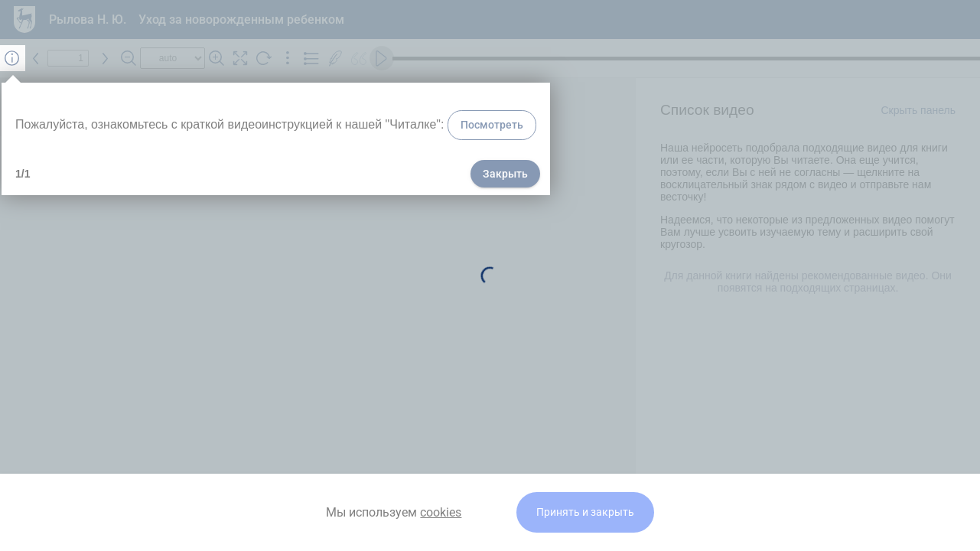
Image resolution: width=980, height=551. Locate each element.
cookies (441, 512)
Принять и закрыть (585, 512)
